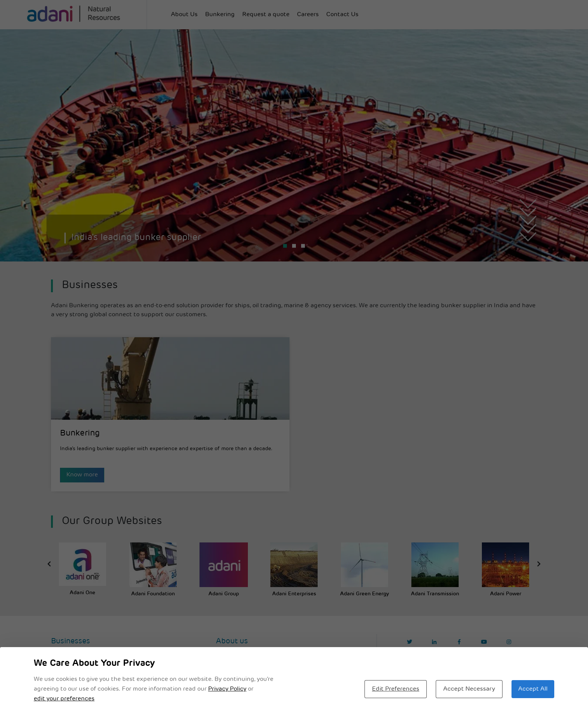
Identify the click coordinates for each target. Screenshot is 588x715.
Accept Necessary (469, 689)
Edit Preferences (396, 689)
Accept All (533, 689)
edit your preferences (64, 699)
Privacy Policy (227, 689)
